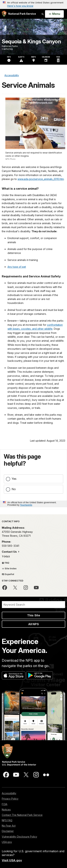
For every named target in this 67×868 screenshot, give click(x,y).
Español (8, 574)
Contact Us (10, 552)
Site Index (9, 568)
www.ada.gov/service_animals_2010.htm (41, 179)
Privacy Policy (10, 799)
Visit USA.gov (12, 860)
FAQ (6, 563)
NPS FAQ (7, 820)
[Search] (33, 605)
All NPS (33, 624)
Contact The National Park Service (22, 815)
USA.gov (7, 842)
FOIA (5, 804)
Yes (14, 479)
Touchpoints (26, 505)
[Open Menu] (54, 14)
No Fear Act (9, 826)
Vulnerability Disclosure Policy (19, 837)
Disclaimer (8, 831)
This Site (34, 615)
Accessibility (9, 793)
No (14, 489)
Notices (6, 810)
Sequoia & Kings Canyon (31, 41)
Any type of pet (17, 267)
